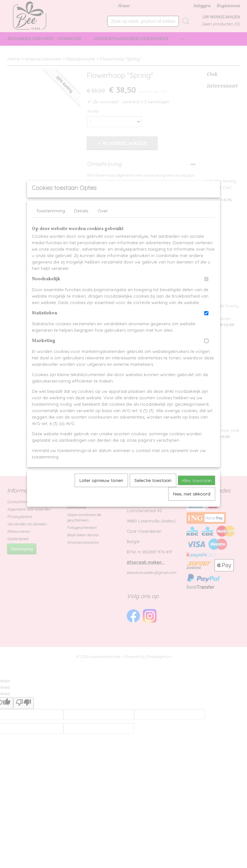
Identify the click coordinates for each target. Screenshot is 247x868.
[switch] (206, 294)
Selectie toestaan (153, 495)
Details (81, 226)
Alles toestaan (197, 495)
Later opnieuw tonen (101, 495)
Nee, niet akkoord (192, 509)
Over (103, 226)
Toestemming (50, 226)
